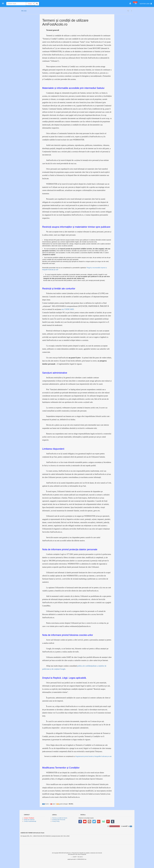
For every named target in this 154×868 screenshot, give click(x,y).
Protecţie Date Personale (59, 820)
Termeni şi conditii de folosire (60, 818)
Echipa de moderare (29, 820)
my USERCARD (68, 309)
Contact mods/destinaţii (30, 821)
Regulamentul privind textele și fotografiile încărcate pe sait (93, 756)
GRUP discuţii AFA (115, 826)
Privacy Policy (56, 821)
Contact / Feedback (29, 818)
